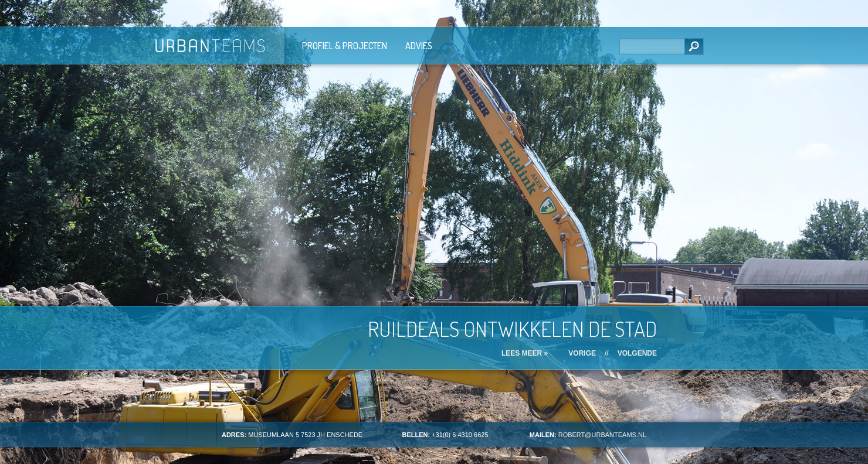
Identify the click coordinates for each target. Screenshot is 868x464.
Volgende (637, 353)
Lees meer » (525, 353)
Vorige (582, 353)
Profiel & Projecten (345, 46)
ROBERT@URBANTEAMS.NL (602, 435)
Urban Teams (226, 45)
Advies (419, 46)
